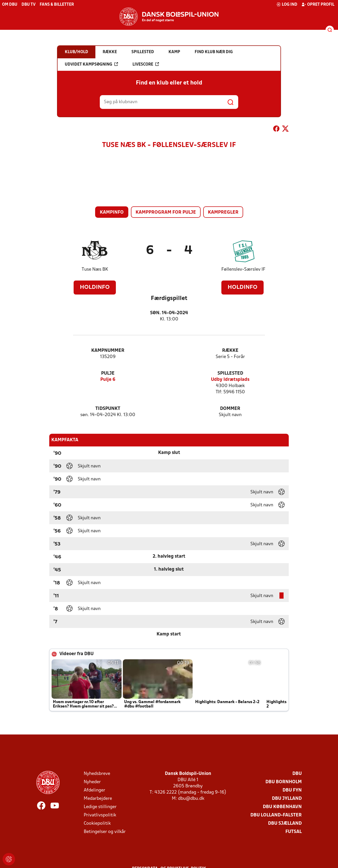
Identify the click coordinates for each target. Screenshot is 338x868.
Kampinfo (112, 212)
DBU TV (29, 5)
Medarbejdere (98, 799)
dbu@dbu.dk (191, 799)
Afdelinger (94, 790)
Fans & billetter (57, 5)
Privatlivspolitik (100, 815)
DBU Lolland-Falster (276, 815)
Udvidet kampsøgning (91, 64)
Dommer (230, 409)
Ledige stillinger (100, 807)
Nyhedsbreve (97, 774)
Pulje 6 (108, 380)
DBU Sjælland (285, 824)
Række (230, 351)
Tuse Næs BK (95, 269)
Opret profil (318, 4)
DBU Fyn (292, 790)
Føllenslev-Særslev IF (243, 269)
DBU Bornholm (284, 782)
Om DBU (10, 5)
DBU (297, 774)
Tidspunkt (108, 409)
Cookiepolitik (97, 824)
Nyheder (92, 782)
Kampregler (223, 212)
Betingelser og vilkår (105, 832)
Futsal (294, 832)
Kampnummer (108, 351)
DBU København (282, 807)
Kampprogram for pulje (166, 212)
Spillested (230, 373)
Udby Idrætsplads (230, 380)
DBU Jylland (287, 799)
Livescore (146, 64)
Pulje (108, 373)
